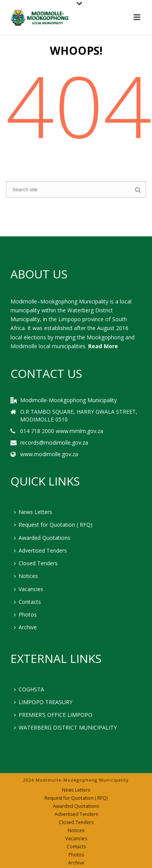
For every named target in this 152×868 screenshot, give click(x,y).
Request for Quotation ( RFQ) (53, 525)
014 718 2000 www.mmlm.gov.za (62, 431)
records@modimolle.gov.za (54, 443)
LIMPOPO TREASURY (43, 702)
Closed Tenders (36, 563)
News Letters (33, 512)
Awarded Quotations (42, 538)
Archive (25, 627)
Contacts (27, 602)
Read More (103, 346)
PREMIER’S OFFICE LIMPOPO (53, 715)
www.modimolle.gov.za (49, 454)
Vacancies (29, 589)
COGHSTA (29, 689)
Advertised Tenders (40, 550)
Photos (25, 614)
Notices (26, 576)
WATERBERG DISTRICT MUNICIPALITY (65, 727)
